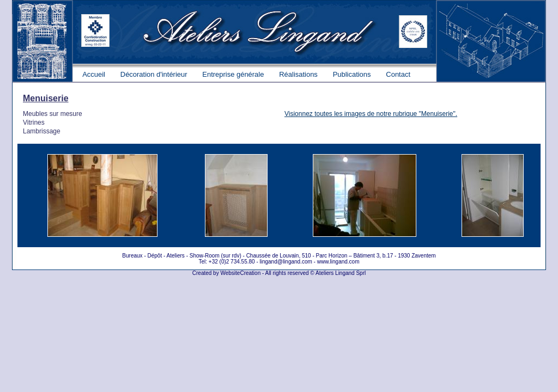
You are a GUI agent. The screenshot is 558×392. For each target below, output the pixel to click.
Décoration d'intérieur (154, 74)
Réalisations (298, 74)
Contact (398, 74)
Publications (352, 74)
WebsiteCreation (240, 273)
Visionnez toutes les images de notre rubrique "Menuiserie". (371, 114)
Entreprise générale (233, 74)
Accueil (94, 74)
